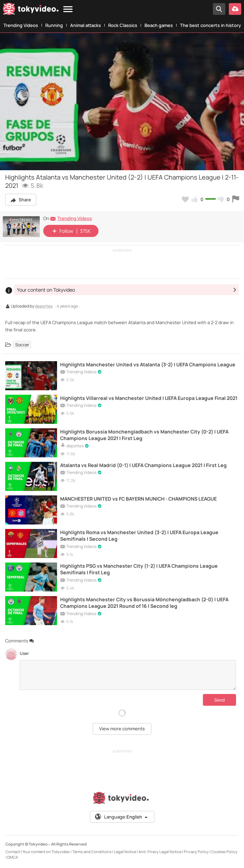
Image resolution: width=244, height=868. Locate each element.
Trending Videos (21, 25)
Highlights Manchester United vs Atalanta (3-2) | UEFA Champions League (148, 364)
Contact (13, 852)
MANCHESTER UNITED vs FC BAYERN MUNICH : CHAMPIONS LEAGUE (138, 499)
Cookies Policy (224, 852)
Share (21, 200)
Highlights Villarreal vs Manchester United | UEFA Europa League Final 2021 (149, 398)
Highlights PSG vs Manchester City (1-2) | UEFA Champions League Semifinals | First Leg (139, 569)
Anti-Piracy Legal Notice (160, 852)
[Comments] (128, 675)
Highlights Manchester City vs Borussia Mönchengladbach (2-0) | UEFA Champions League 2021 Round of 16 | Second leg (144, 603)
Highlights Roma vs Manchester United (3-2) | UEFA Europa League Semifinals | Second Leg (139, 536)
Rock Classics (123, 25)
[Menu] (68, 10)
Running (54, 25)
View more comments (122, 729)
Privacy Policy (196, 852)
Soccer (22, 345)
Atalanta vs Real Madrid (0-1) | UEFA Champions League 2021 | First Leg (143, 465)
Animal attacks (86, 25)
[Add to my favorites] (185, 199)
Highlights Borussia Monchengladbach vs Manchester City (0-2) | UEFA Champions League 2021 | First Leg (144, 435)
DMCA (13, 857)
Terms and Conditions (92, 852)
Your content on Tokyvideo (46, 852)
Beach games (159, 25)
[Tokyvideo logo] (31, 10)
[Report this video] (236, 199)
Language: (122, 817)
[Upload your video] (235, 9)
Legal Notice (125, 852)
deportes (44, 307)
